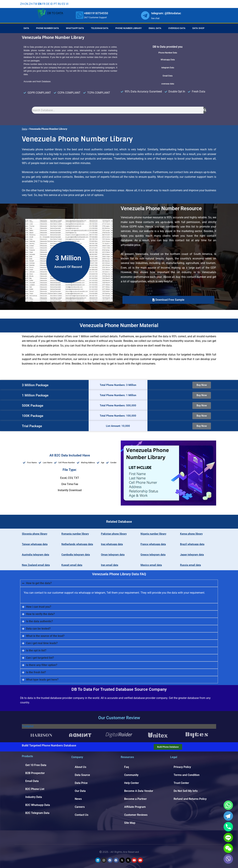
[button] (168, 300)
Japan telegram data (192, 555)
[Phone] (228, 827)
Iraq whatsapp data (112, 544)
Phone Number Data (48, 28)
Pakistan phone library (114, 534)
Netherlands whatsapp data (77, 544)
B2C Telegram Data (37, 813)
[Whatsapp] (228, 805)
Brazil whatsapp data (192, 544)
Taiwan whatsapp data (35, 544)
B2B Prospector (35, 773)
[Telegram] (228, 816)
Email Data (155, 28)
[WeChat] (228, 848)
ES (64, 4)
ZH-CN (24, 4)
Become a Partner (135, 799)
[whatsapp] (80, 15)
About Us (80, 767)
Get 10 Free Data (36, 765)
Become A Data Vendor (139, 791)
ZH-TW (33, 4)
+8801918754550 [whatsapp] (96, 13)
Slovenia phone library (35, 534)
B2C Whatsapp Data (38, 805)
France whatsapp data (153, 544)
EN (40, 4)
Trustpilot (28, 726)
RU (59, 4)
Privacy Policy (182, 767)
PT (55, 4)
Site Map (130, 823)
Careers (80, 807)
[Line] (228, 837)
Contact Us (82, 815)
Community (131, 775)
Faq (127, 767)
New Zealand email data (36, 565)
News (78, 799)
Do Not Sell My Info (186, 791)
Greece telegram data (153, 555)
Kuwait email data (72, 565)
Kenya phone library (191, 534)
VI (67, 4)
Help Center (132, 783)
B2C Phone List (35, 789)
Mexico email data (151, 565)
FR (44, 4)
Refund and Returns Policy (190, 799)
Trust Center (181, 783)
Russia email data (190, 565)
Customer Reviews (136, 815)
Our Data (80, 791)
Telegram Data (100, 28)
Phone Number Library (129, 28)
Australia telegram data (35, 555)
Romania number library (75, 534)
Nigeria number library (153, 534)
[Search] (205, 110)
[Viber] (228, 859)
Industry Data (34, 797)
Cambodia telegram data (76, 555)
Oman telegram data (113, 555)
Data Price (81, 783)
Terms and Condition (187, 775)
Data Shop (198, 28)
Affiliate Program (135, 807)
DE (48, 4)
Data (26, 28)
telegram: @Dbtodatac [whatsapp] (166, 13)
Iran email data (110, 565)
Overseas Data (177, 28)
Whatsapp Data (75, 28)
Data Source (82, 775)
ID (52, 4)
